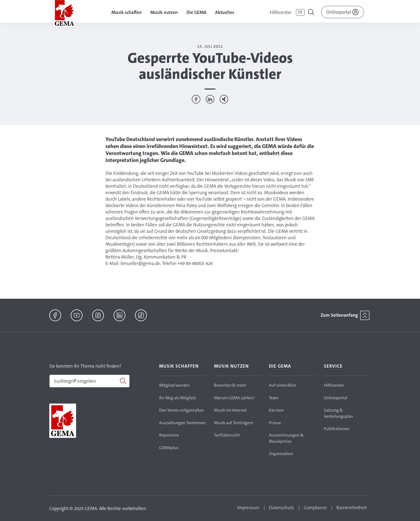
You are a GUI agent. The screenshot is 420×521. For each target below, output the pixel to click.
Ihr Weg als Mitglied (177, 398)
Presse (275, 423)
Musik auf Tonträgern (234, 423)
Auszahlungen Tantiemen (182, 423)
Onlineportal (335, 398)
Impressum (248, 508)
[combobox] (89, 381)
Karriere (276, 410)
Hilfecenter (281, 12)
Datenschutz (282, 508)
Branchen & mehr (230, 385)
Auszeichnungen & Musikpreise (286, 438)
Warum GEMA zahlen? (234, 398)
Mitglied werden (174, 385)
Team (274, 398)
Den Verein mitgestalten (181, 410)
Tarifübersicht (227, 435)
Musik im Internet (230, 410)
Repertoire (169, 435)
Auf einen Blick (282, 385)
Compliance (315, 508)
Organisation (281, 454)
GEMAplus (169, 448)
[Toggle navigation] (312, 13)
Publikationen (337, 429)
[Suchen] (89, 381)
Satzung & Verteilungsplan (338, 413)
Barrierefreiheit (352, 508)
